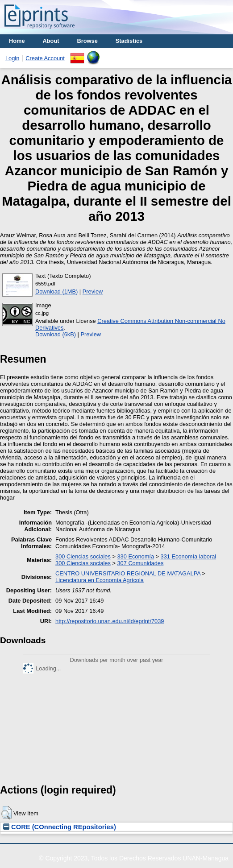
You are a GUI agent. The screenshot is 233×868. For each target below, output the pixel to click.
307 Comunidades (140, 563)
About (51, 41)
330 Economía (135, 556)
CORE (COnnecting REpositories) (60, 827)
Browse (87, 41)
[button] (6, 813)
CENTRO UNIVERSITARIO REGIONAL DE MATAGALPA (128, 573)
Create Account (45, 58)
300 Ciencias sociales (83, 556)
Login (12, 58)
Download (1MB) (56, 291)
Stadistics (129, 41)
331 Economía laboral (189, 556)
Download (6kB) (56, 334)
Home (17, 41)
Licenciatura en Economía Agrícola (100, 580)
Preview (93, 291)
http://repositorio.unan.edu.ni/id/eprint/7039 (110, 621)
